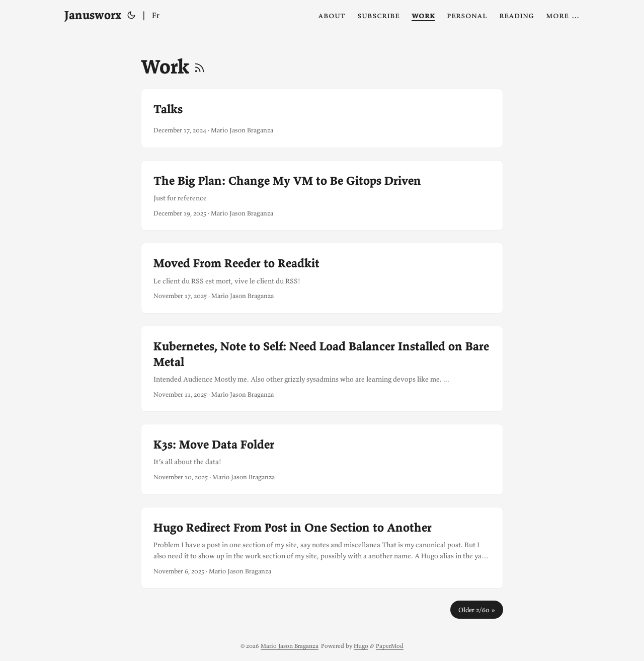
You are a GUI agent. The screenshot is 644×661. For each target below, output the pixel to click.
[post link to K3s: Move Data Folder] (322, 459)
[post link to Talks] (322, 118)
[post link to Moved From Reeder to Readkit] (322, 278)
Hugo (361, 646)
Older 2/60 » (477, 610)
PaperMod (390, 646)
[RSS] (199, 66)
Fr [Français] (156, 15)
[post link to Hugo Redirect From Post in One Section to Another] (322, 548)
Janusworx (93, 15)
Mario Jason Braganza (290, 646)
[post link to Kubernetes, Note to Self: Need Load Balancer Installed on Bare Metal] (322, 369)
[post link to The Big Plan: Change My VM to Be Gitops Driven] (322, 195)
